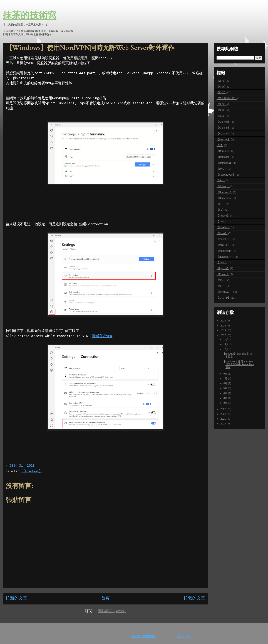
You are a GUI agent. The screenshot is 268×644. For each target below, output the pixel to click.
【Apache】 (223, 134)
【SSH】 (222, 286)
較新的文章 (16, 598)
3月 (226, 398)
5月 (226, 388)
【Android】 (223, 122)
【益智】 (222, 92)
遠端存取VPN (102, 336)
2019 (224, 424)
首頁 (105, 598)
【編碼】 (222, 116)
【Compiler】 (224, 157)
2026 (224, 321)
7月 (226, 378)
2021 (224, 414)
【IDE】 (221, 204)
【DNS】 (222, 169)
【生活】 (222, 87)
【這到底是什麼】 (227, 98)
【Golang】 (223, 186)
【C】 (220, 145)
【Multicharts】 (225, 251)
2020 (224, 419)
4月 (226, 393)
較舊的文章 (194, 598)
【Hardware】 (224, 192)
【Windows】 (32, 471)
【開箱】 (222, 110)
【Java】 (222, 222)
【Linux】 (222, 233)
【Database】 (224, 163)
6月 (226, 383)
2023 (224, 335)
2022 (224, 409)
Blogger (184, 636)
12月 (226, 340)
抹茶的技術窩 (30, 16)
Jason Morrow (143, 636)
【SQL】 (222, 280)
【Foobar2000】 (226, 175)
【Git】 (221, 180)
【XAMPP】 (223, 298)
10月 (226, 349)
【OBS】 (222, 262)
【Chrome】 (224, 151)
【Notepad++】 (225, 257)
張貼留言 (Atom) (112, 611)
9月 (226, 374)
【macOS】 (223, 239)
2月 (226, 403)
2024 (224, 330)
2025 (224, 326)
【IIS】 (221, 210)
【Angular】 (223, 128)
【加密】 (222, 81)
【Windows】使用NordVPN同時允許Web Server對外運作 (238, 365)
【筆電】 (222, 104)
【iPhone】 (223, 216)
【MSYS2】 (223, 245)
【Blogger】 (223, 139)
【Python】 (223, 268)
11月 (226, 344)
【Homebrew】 (225, 198)
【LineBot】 (223, 227)
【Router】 (223, 274)
